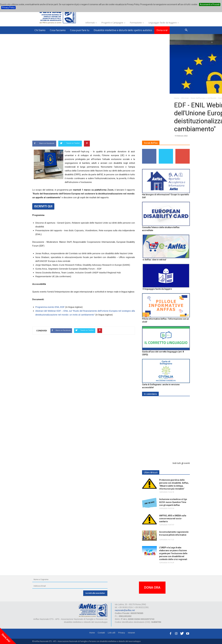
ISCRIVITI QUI (43, 206)
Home (92, 633)
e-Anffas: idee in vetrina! (154, 260)
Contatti (101, 633)
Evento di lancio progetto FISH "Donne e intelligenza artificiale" (172, 452)
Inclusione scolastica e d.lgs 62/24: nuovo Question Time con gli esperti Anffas (173, 502)
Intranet (131, 633)
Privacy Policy (8, 8)
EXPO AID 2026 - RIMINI (171, 401)
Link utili (112, 633)
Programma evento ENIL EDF (50, 307)
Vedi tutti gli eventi (181, 463)
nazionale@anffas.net (125, 610)
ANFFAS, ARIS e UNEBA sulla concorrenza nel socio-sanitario (173, 519)
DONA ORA (152, 588)
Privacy (122, 633)
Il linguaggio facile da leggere (157, 289)
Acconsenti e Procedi (210, 4)
